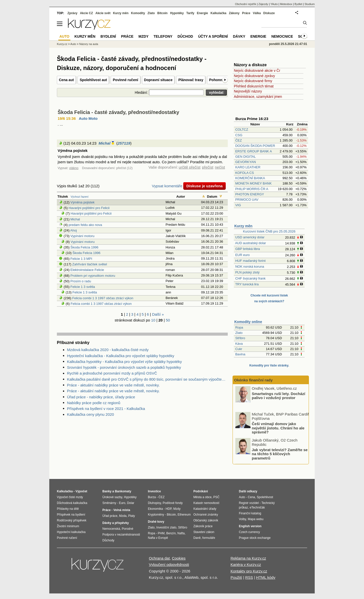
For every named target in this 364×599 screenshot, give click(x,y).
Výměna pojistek (83, 202)
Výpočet (81, 491)
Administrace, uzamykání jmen (258, 97)
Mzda (123, 516)
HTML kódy (266, 577)
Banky (107, 491)
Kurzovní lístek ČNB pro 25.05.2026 (269, 231)
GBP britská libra (248, 249)
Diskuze (269, 13)
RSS (249, 577)
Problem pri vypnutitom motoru (93, 276)
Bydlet (298, 4)
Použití (236, 577)
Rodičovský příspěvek (72, 520)
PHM (161, 533)
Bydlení (108, 36)
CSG (239, 135)
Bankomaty (123, 491)
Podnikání (201, 491)
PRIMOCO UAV (247, 200)
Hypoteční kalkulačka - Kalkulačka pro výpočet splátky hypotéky (121, 356)
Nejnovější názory (248, 91)
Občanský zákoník (206, 520)
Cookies (179, 558)
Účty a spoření (213, 36)
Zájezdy (263, 4)
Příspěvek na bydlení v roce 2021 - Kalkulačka (106, 409)
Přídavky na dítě (68, 509)
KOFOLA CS (245, 173)
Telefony (163, 36)
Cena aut (66, 80)
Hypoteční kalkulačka (71, 532)
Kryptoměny (156, 515)
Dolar (131, 503)
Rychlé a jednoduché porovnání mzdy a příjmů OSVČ (112, 373)
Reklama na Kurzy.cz (248, 558)
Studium (310, 4)
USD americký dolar (250, 237)
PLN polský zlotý (247, 272)
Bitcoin (162, 13)
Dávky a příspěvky (116, 523)
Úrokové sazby (112, 497)
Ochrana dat (159, 558)
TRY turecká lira (247, 284)
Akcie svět (103, 13)
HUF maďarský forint (251, 261)
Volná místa (122, 510)
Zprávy (72, 13)
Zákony (234, 13)
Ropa (239, 327)
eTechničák (257, 508)
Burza (152, 497)
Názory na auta (89, 44)
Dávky (239, 36)
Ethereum (184, 515)
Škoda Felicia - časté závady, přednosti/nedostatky (118, 112)
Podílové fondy (173, 503)
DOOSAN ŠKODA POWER (255, 146)
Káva (239, 344)
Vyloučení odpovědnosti (169, 565)
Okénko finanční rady (253, 380)
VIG (238, 205)
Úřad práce (110, 516)
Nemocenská (111, 529)
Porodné (128, 529)
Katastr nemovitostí (206, 503)
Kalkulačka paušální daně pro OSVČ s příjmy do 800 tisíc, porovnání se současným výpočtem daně (147, 379)
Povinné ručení (125, 80)
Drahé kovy (156, 522)
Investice (154, 491)
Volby (242, 519)
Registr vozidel (249, 503)
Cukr (239, 349)
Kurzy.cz (62, 44)
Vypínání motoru (83, 236)
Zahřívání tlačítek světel (90, 264)
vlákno (74, 168)
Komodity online (248, 322)
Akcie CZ (86, 13)
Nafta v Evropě (158, 538)
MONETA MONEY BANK (254, 183)
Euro (122, 503)
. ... (60, 124)
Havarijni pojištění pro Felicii (89, 208)
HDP (169, 509)
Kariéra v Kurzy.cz (246, 565)
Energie (202, 13)
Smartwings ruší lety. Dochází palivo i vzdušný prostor (278, 422)
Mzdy (144, 36)
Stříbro (240, 338)
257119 (124, 143)
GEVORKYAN (246, 162)
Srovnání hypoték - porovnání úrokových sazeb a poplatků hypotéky (124, 367)
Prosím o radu (81, 281)
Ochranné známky (206, 515)
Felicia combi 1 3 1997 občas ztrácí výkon (103, 298)
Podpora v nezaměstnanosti (121, 535)
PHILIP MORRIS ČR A (252, 189)
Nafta (181, 533)
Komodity (138, 13)
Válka (257, 13)
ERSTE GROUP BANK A (254, 151)
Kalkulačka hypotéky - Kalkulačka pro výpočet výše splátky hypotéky (124, 362)
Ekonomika (155, 509)
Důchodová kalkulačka (72, 503)
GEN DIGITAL (246, 157)
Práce (246, 13)
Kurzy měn (243, 226)
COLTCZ (242, 130)
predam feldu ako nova (85, 225)
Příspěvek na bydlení (71, 515)
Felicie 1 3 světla (83, 287)
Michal (105, 143)
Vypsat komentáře (167, 186)
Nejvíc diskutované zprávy (254, 76)
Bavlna (240, 354)
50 (168, 320)
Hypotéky (177, 13)
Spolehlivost (265, 497)
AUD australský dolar (251, 243)
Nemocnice (282, 36)
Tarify (190, 13)
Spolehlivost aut (93, 80)
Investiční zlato (166, 527)
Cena (251, 497)
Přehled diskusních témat (254, 86)
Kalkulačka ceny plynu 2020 (90, 414)
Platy (132, 516)
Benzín (171, 533)
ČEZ (239, 140)
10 (153, 320)
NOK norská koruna (250, 267)
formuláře (209, 538)
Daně (197, 538)
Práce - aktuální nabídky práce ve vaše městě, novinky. (113, 385)
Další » (158, 314)
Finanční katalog (250, 513)
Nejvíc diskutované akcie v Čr (257, 71)
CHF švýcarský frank (251, 278)
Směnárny (109, 503)
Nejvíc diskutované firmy (253, 81)
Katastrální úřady (205, 509)
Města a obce (202, 497)
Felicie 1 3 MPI (81, 259)
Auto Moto (88, 118)
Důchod (185, 36)
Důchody (108, 540)
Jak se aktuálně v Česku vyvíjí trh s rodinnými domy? (279, 396)
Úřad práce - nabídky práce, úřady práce (101, 397)
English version (250, 526)
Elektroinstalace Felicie (87, 270)
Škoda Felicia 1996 (85, 247)
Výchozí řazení (80, 197)
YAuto (274, 4)
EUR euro (243, 255)
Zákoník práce (203, 526)
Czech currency (249, 532)
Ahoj (74, 230)
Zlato (239, 333)
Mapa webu (256, 519)
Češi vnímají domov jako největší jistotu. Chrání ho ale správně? (278, 454)
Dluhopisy (154, 503)
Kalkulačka (219, 13)
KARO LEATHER (248, 167)
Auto (73, 44)
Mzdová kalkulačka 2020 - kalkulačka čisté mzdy (108, 350)
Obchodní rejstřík (246, 4)
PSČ (217, 497)
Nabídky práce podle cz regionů (94, 403)
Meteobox (286, 4)
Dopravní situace (158, 80)
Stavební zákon (204, 532)
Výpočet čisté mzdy (70, 497)
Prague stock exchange (255, 538)
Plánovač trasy (191, 80)
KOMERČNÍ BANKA (250, 178)
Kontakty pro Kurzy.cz (249, 571)
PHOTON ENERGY (250, 194)
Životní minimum (68, 526)
